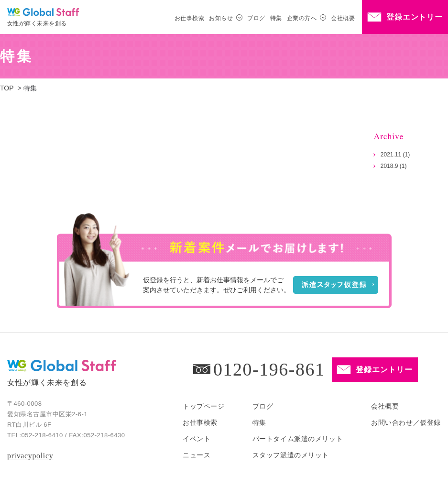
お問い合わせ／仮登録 (406, 422)
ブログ (256, 18)
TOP (7, 88)
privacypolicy (30, 456)
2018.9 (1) (394, 166)
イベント (197, 439)
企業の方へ (302, 18)
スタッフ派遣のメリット (291, 455)
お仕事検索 (189, 18)
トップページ (203, 406)
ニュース (197, 455)
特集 (276, 18)
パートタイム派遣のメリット (298, 439)
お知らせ (221, 18)
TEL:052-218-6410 (35, 435)
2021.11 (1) (395, 155)
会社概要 (343, 18)
